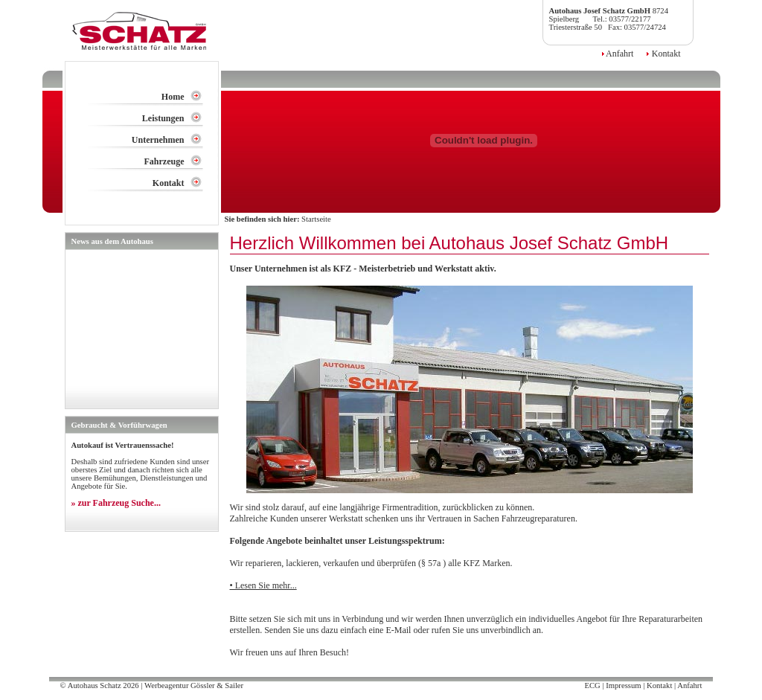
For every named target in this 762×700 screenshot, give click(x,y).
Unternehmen (158, 140)
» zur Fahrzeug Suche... (116, 503)
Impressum (623, 685)
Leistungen (163, 118)
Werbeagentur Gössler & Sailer (194, 685)
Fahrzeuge (164, 161)
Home (173, 97)
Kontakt (665, 54)
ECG (592, 685)
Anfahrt (619, 54)
